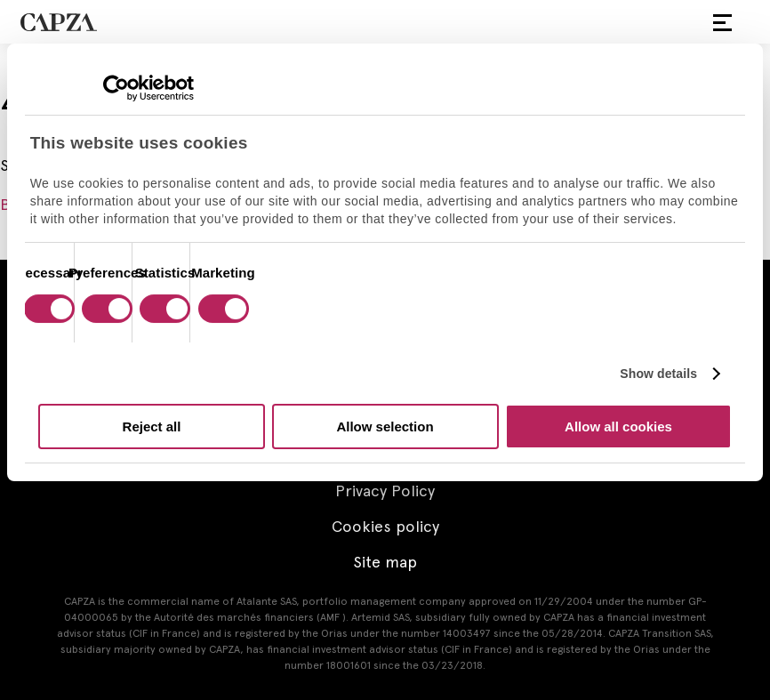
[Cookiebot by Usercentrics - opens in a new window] (116, 88)
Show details (658, 374)
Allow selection (385, 426)
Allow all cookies (618, 426)
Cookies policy (385, 526)
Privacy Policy (385, 491)
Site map (385, 562)
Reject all (152, 426)
